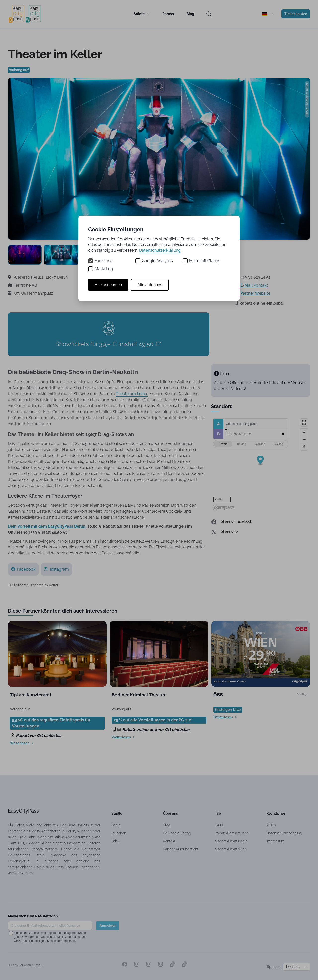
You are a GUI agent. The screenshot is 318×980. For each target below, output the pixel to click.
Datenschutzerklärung (160, 250)
